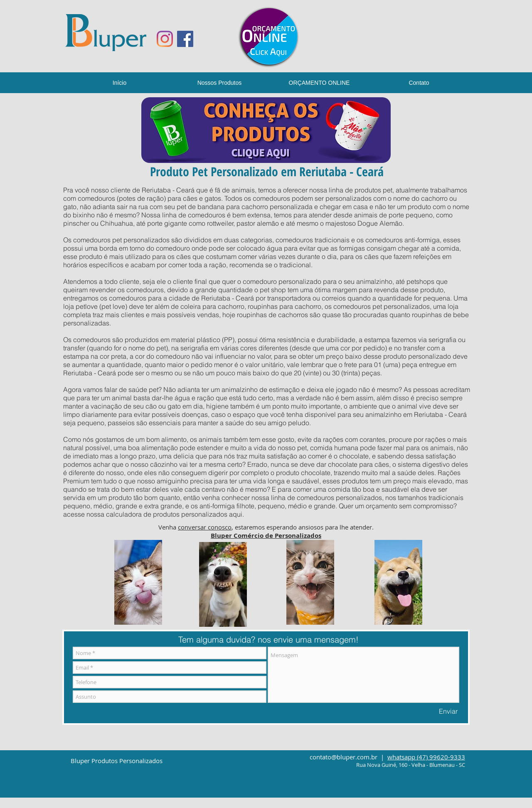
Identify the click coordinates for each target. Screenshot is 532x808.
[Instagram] (165, 39)
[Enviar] (448, 711)
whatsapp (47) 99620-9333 (426, 757)
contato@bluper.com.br (344, 757)
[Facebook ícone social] (185, 39)
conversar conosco (205, 527)
